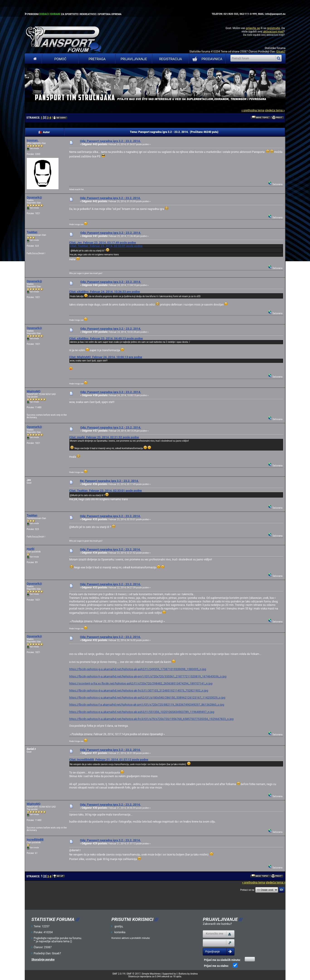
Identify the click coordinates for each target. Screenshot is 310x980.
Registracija (171, 59)
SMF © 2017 (134, 974)
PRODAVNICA (206, 59)
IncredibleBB (35, 839)
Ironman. (33, 140)
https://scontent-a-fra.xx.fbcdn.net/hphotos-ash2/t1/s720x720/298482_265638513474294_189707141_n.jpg (141, 683)
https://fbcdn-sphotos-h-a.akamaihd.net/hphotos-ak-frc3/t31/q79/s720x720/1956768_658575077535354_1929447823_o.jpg (151, 719)
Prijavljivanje (134, 59)
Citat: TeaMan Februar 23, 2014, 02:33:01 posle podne (106, 246)
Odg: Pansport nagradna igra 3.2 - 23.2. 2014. (110, 141)
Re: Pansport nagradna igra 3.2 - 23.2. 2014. (109, 481)
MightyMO (34, 391)
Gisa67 (281, 51)
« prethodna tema (253, 110)
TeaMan (32, 232)
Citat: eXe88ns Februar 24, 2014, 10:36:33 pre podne (105, 292)
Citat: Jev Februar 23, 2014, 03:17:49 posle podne (103, 243)
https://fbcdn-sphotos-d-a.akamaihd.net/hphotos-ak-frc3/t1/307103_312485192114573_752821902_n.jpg (139, 690)
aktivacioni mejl (273, 31)
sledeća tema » (275, 110)
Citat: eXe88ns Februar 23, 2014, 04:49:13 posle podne (106, 338)
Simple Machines (151, 974)
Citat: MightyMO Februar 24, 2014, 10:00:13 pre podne (106, 357)
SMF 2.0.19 (119, 974)
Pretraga (97, 59)
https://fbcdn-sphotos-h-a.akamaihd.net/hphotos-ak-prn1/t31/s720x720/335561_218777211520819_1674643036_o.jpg (148, 676)
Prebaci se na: (247, 890)
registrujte (273, 28)
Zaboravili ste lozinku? (217, 924)
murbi (31, 549)
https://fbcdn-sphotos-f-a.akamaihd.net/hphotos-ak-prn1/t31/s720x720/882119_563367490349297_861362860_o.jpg (147, 705)
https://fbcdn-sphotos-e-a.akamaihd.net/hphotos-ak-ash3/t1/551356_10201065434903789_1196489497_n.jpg (142, 712)
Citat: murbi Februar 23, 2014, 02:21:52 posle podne (104, 437)
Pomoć (60, 59)
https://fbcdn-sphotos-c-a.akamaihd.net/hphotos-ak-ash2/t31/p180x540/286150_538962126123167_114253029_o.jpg (147, 698)
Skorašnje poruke (43, 959)
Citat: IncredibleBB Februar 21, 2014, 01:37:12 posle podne (109, 760)
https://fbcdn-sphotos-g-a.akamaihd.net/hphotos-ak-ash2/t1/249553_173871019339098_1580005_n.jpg (138, 669)
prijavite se (253, 28)
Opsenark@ (34, 197)
